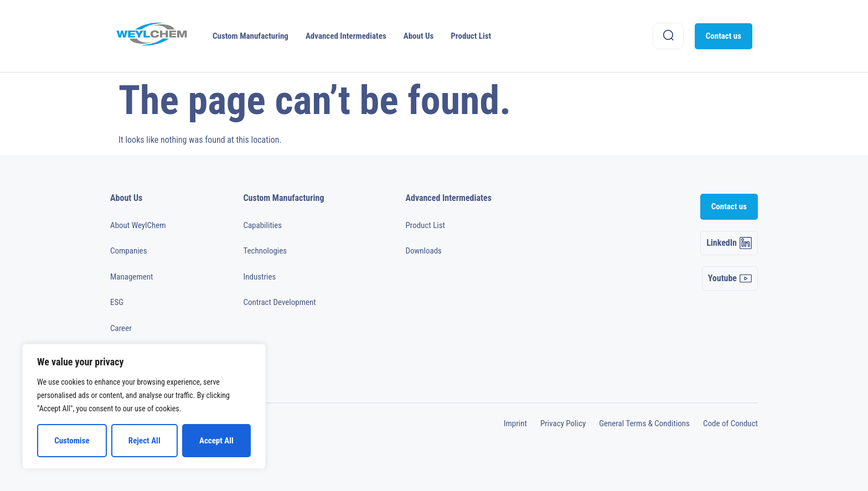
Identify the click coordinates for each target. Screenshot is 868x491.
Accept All (216, 441)
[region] (144, 406)
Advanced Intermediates (346, 36)
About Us (419, 36)
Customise (72, 441)
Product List (471, 36)
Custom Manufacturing (250, 36)
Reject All (144, 441)
